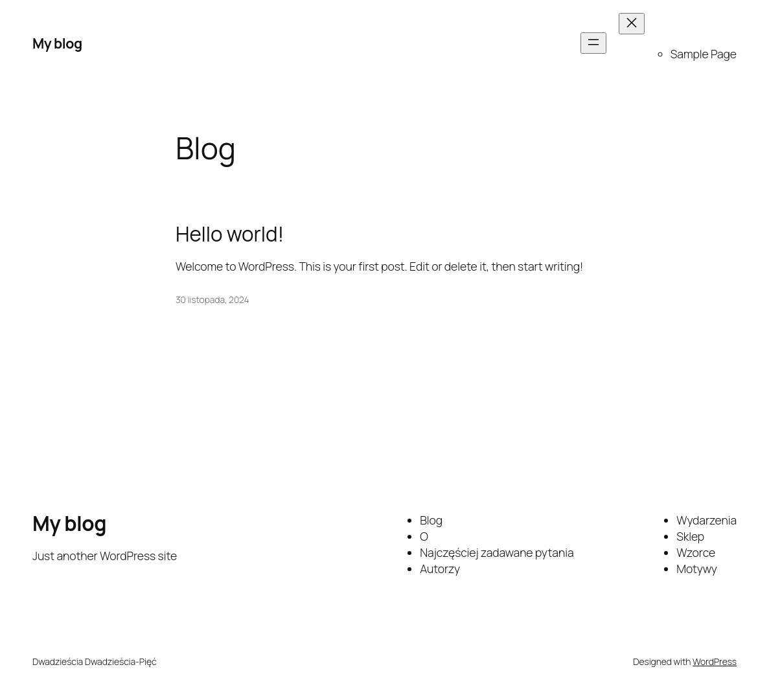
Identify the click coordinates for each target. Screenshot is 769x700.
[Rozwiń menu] (593, 43)
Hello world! (230, 234)
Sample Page (704, 54)
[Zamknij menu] (632, 24)
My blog (57, 43)
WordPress (715, 661)
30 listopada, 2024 (212, 299)
